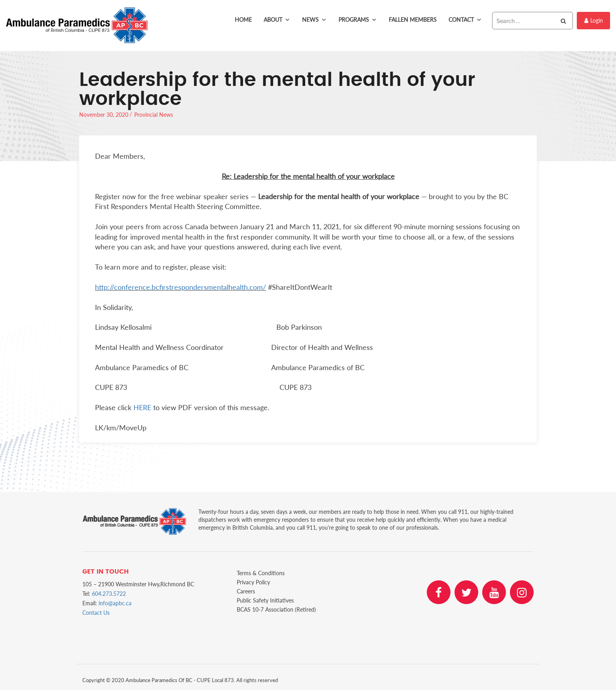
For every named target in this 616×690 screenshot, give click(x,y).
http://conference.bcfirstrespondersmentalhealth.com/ (181, 287)
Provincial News (154, 115)
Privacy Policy (253, 582)
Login (594, 20)
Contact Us (96, 613)
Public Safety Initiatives (265, 600)
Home (243, 20)
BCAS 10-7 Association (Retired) (276, 609)
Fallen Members (413, 20)
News (314, 20)
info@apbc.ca (115, 603)
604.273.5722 (109, 594)
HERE (142, 407)
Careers (246, 591)
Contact (465, 20)
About (277, 20)
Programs (358, 20)
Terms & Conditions (261, 573)
